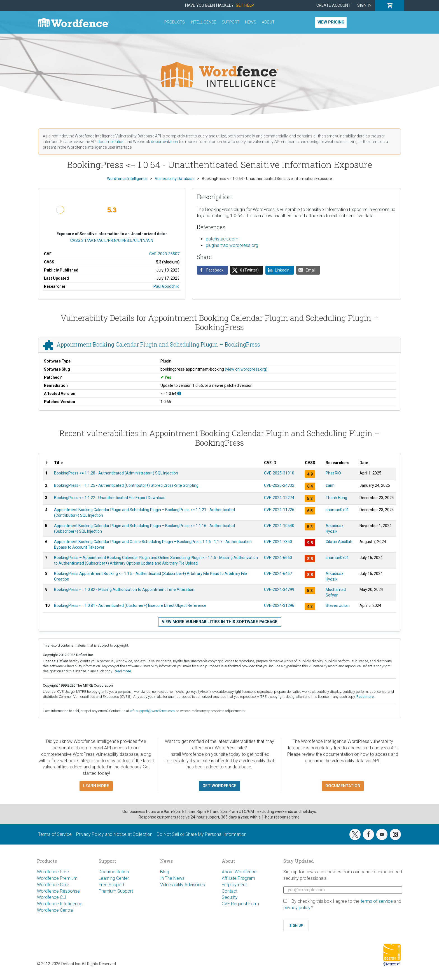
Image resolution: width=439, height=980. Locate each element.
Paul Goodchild (166, 286)
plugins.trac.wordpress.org (232, 245)
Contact (230, 891)
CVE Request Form (240, 904)
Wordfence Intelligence (60, 904)
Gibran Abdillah (339, 542)
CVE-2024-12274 (279, 498)
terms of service (377, 901)
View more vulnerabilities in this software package (220, 622)
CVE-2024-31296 (279, 605)
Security (230, 897)
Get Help (245, 5)
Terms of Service (55, 834)
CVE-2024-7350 (278, 542)
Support (231, 22)
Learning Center (114, 878)
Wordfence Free (53, 872)
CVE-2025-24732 (279, 485)
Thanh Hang (336, 498)
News (251, 22)
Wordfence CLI (52, 897)
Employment (234, 885)
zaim (330, 485)
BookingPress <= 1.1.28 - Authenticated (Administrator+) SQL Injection (116, 473)
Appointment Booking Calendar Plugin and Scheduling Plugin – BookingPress (158, 344)
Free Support (111, 885)
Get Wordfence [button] (219, 786)
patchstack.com (222, 239)
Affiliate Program (238, 878)
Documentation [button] (343, 786)
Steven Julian (338, 605)
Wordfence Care (53, 885)
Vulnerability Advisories (183, 885)
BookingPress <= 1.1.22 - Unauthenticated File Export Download (110, 498)
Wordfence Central (55, 910)
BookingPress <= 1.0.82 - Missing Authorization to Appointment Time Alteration (124, 590)
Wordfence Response (58, 891)
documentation (111, 142)
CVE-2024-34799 (279, 590)
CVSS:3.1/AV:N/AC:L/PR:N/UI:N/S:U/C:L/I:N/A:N (112, 240)
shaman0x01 (337, 510)
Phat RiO (333, 473)
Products (175, 22)
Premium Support (116, 891)
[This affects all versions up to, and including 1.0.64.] (179, 394)
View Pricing (331, 22)
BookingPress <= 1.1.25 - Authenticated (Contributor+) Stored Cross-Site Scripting (126, 485)
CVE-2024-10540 (279, 526)
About (268, 22)
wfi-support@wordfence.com (152, 711)
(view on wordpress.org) (246, 369)
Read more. (123, 671)
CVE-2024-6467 (278, 574)
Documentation (114, 872)
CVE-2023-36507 (164, 254)
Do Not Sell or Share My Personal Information (202, 834)
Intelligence (203, 22)
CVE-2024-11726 (279, 510)
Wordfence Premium (57, 878)
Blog (165, 872)
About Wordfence (239, 872)
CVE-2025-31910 (279, 473)
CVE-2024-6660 (278, 558)
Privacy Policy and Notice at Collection (114, 834)
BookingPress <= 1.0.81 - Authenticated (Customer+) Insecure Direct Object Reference (130, 605)
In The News (172, 878)
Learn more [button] (96, 786)
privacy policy (297, 908)
